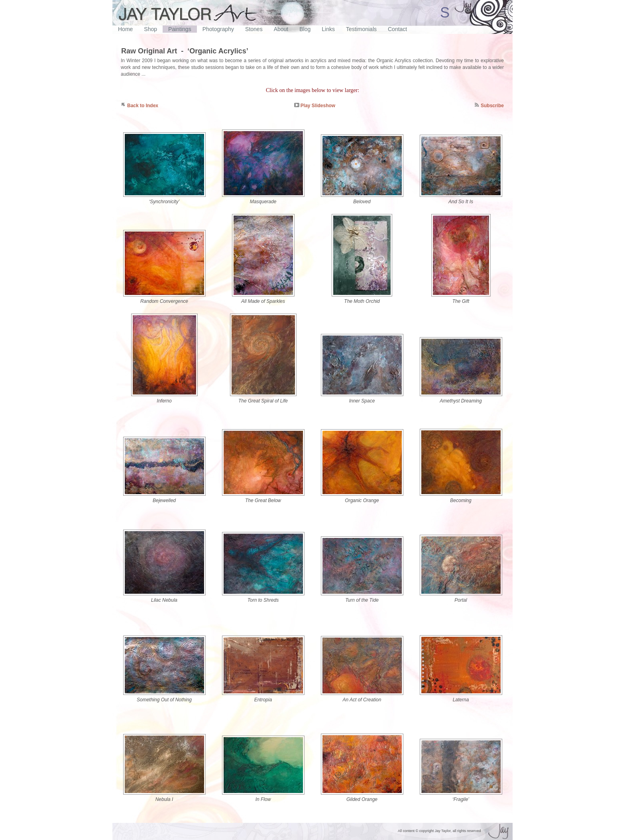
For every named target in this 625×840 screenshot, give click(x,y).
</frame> (312, 31)
